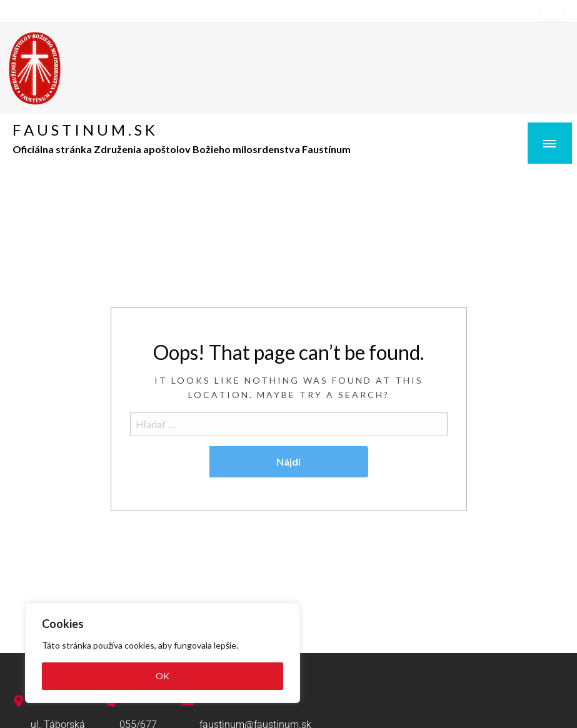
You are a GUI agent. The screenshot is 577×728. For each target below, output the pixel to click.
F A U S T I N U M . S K (84, 130)
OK (163, 676)
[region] (163, 653)
